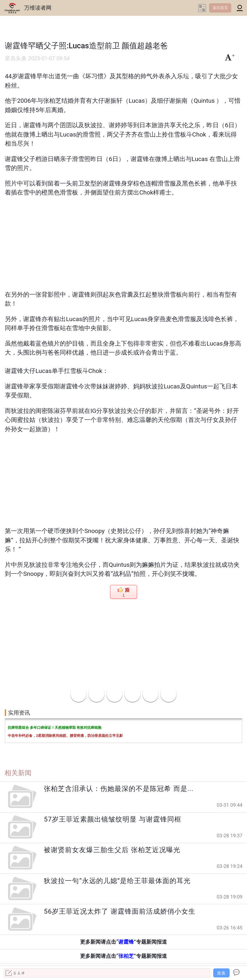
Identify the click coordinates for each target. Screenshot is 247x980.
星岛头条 (16, 58)
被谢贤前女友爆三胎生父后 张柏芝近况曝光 (112, 850)
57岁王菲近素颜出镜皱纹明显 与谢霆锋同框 (112, 819)
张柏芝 (126, 956)
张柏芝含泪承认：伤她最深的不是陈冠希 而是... (119, 789)
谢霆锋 (126, 942)
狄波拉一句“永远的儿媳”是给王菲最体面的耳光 (117, 881)
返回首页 (220, 8)
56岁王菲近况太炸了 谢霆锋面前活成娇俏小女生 (119, 911)
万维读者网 (38, 8)
